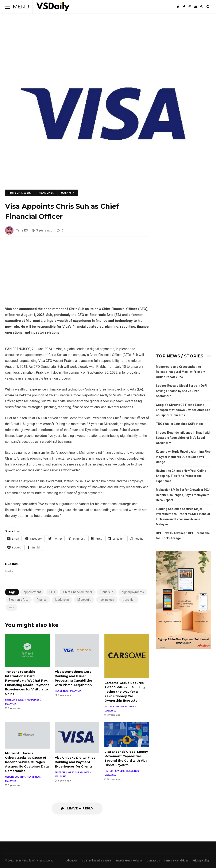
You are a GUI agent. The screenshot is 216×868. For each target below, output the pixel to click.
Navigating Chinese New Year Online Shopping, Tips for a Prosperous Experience (181, 476)
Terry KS (16, 230)
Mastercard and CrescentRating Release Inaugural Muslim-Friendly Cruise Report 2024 (180, 372)
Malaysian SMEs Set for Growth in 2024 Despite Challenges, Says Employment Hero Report (183, 495)
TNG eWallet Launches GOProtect (179, 424)
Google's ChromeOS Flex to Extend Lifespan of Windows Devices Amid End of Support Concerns (183, 410)
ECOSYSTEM (112, 707)
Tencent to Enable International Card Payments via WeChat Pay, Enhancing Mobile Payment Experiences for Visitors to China (27, 651)
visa (11, 607)
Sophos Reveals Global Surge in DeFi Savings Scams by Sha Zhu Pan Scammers (182, 391)
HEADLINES (46, 193)
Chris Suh (107, 592)
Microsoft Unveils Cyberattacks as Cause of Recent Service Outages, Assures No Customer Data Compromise (27, 735)
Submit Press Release (129, 861)
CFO (52, 592)
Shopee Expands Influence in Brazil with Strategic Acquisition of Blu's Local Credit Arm (183, 438)
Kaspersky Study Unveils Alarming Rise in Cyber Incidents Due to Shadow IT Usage (183, 457)
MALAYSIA (68, 193)
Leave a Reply (77, 808)
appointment (32, 592)
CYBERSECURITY (15, 777)
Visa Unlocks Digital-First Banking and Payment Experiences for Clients (77, 738)
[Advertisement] (77, 275)
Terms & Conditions (176, 861)
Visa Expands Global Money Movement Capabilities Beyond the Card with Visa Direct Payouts (127, 735)
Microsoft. (84, 600)
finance (42, 600)
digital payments (133, 592)
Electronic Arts (19, 600)
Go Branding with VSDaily (97, 861)
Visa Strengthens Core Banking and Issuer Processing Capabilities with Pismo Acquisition (77, 651)
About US (72, 861)
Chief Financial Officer (78, 592)
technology (107, 600)
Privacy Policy (201, 861)
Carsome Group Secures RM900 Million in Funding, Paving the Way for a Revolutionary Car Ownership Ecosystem (127, 656)
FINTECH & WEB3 (20, 193)
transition (129, 600)
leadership (62, 600)
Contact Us (153, 861)
